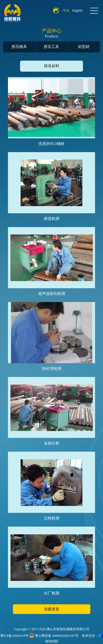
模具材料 (52, 66)
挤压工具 (51, 47)
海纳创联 (52, 641)
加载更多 (52, 609)
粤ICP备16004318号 (14, 636)
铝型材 (84, 47)
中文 (66, 10)
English (77, 10)
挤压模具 (19, 47)
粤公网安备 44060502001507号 (54, 636)
